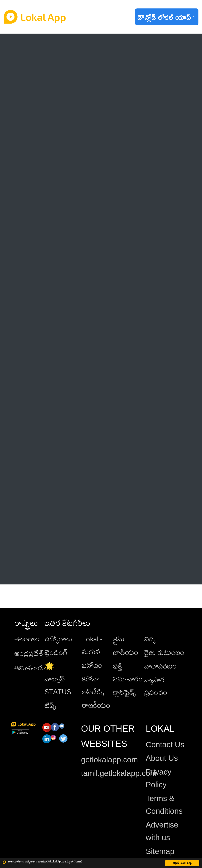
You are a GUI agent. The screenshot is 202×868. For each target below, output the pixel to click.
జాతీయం (126, 652)
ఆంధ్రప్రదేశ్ (29, 653)
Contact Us (165, 744)
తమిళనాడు (30, 668)
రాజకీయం (96, 705)
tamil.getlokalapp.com (119, 773)
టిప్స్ (50, 705)
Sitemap (160, 851)
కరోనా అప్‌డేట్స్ (93, 685)
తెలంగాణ (27, 639)
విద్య (150, 639)
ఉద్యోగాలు (58, 639)
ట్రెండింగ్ (56, 652)
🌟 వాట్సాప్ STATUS (58, 679)
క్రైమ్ (119, 639)
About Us (162, 758)
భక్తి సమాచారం (128, 672)
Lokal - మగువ (92, 645)
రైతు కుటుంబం (164, 652)
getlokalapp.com (109, 760)
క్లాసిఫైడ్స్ (124, 692)
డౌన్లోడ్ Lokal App (182, 863)
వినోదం (92, 665)
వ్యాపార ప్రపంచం (156, 686)
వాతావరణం (160, 666)
